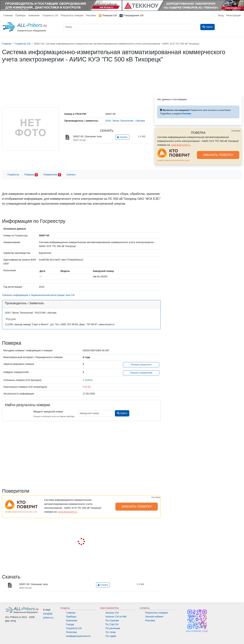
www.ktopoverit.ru (181, 145)
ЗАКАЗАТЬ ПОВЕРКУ (218, 155)
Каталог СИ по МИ (116, 617)
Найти (122, 413)
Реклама (91, 15)
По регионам (113, 628)
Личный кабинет (154, 617)
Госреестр (13, 175)
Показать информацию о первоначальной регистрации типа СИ (38, 295)
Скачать (122, 137)
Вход (221, 15)
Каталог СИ (112, 613)
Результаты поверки (72, 15)
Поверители (52, 175)
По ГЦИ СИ (112, 624)
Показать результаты (141, 365)
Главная (8, 15)
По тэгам (111, 632)
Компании (34, 15)
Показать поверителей (141, 373)
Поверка (31, 175)
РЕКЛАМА (236, 131)
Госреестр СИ (50, 15)
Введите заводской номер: (48, 412)
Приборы (21, 15)
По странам (112, 620)
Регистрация (233, 15)
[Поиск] (130, 27)
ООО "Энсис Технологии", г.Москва (125, 121)
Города (70, 624)
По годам (111, 636)
